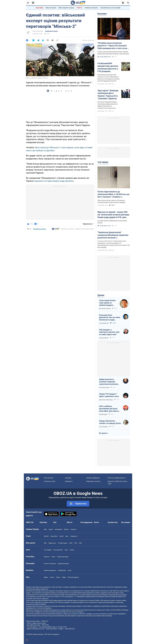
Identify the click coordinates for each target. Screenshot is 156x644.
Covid (69, 570)
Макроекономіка (63, 564)
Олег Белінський (104, 388)
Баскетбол (54, 536)
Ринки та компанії (50, 564)
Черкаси (73, 529)
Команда (68, 478)
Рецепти (47, 557)
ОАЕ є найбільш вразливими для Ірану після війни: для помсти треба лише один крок (109, 409)
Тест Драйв (48, 550)
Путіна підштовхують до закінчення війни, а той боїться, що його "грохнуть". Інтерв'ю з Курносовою (113, 194)
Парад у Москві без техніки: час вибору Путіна (110, 422)
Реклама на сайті (50, 481)
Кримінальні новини (51, 31)
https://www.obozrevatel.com (97, 587)
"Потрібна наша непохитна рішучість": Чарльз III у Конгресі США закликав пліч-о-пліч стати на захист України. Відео (114, 46)
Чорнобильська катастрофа (110, 8)
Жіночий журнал (73, 577)
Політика (43, 522)
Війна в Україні (51, 8)
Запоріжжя (58, 529)
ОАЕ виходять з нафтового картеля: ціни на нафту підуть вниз (109, 332)
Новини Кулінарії (63, 557)
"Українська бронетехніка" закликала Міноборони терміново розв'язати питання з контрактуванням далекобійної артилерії (113, 235)
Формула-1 (74, 536)
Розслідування (87, 522)
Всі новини (126, 522)
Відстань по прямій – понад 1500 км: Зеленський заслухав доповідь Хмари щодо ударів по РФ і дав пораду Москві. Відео (113, 215)
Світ (55, 522)
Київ (45, 529)
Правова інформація (93, 478)
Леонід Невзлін (104, 338)
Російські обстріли (91, 8)
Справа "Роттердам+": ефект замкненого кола (109, 395)
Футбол (46, 536)
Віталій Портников (105, 309)
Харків (51, 529)
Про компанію (49, 478)
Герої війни (39, 8)
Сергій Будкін (103, 414)
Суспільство (113, 522)
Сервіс (72, 550)
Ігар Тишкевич (104, 427)
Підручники (52, 543)
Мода (64, 577)
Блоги (97, 522)
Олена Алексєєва (38, 31)
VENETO (79, 8)
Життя (70, 522)
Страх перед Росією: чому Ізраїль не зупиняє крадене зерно (108, 303)
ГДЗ (45, 543)
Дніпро (66, 529)
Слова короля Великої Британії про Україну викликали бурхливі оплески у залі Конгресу (113, 53)
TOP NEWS (103, 162)
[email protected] (51, 629)
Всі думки (103, 433)
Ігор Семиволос (104, 323)
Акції (66, 550)
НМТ (80, 543)
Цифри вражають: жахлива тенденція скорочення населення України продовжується (109, 382)
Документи (69, 481)
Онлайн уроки (63, 543)
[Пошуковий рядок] (128, 3)
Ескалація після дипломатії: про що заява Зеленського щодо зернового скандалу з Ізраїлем (110, 318)
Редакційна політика (39, 229)
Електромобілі (58, 550)
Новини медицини (50, 570)
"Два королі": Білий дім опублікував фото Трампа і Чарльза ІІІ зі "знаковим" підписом (108, 95)
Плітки (52, 577)
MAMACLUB (62, 570)
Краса (58, 577)
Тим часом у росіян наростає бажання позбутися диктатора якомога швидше (111, 201)
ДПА (71, 543)
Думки (101, 295)
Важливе (102, 14)
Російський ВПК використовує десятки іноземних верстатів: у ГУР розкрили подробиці (108, 67)
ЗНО (76, 543)
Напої (53, 557)
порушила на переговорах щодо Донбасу (54, 181)
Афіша (46, 577)
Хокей (61, 536)
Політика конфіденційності (117, 478)
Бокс (67, 536)
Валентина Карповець (106, 400)
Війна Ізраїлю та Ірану (66, 8)
